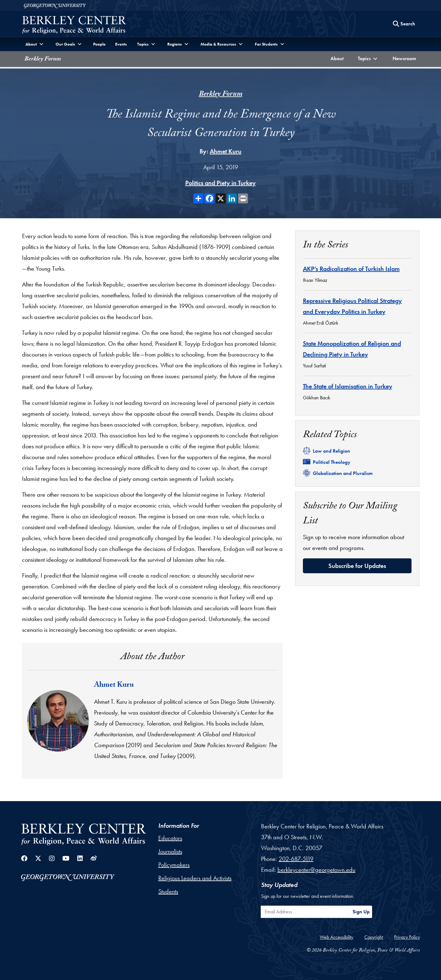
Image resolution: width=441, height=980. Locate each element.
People (99, 44)
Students (168, 891)
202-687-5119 (296, 859)
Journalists (170, 851)
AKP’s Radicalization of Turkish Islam (351, 269)
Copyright (374, 937)
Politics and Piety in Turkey (220, 183)
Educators (170, 838)
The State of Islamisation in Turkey (348, 386)
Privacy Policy (407, 937)
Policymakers (174, 865)
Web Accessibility (336, 937)
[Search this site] (404, 24)
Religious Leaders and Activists (195, 878)
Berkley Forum (43, 60)
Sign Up (361, 912)
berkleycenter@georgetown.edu (316, 870)
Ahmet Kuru (226, 151)
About (338, 58)
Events (121, 44)
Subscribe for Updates (357, 566)
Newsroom (406, 58)
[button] (368, 59)
